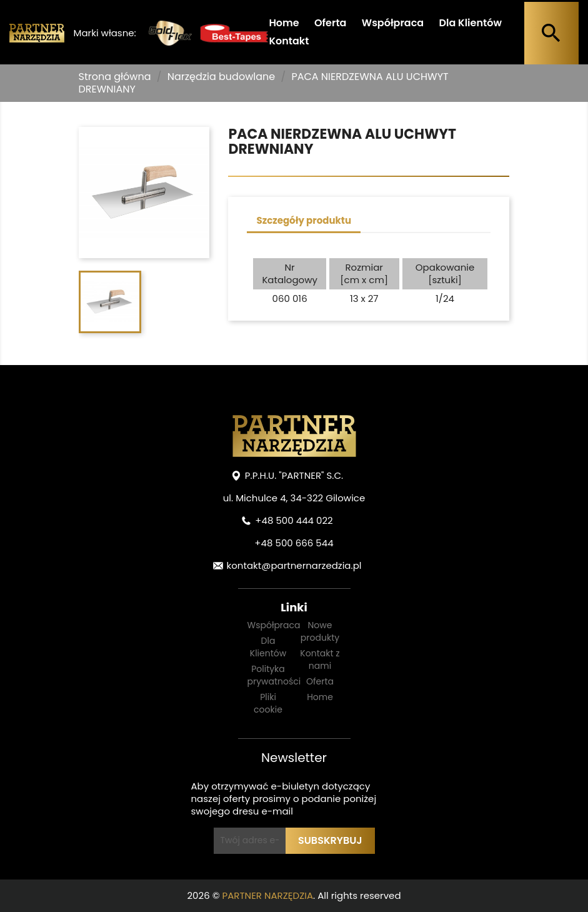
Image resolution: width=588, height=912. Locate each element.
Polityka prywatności (274, 675)
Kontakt (289, 41)
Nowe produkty (320, 631)
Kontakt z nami (320, 659)
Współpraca (393, 23)
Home (284, 23)
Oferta (330, 23)
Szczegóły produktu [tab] (304, 220)
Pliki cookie (268, 703)
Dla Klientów (470, 23)
